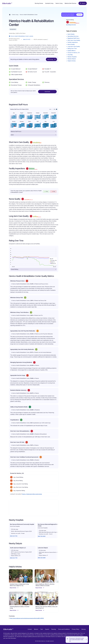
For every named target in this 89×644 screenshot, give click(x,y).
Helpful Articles (72, 61)
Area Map (70, 55)
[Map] (34, 508)
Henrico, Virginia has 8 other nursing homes (32, 494)
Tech (42, 629)
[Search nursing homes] (83, 3)
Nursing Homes (39, 3)
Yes (46, 192)
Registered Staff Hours (74, 38)
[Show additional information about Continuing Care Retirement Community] (50, 69)
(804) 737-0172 (27, 39)
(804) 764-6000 (42, 536)
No (53, 192)
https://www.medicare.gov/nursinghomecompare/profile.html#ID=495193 (27, 618)
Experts (47, 629)
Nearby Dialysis (72, 59)
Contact (30, 629)
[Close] (86, 640)
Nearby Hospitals (72, 57)
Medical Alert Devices (70, 3)
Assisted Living (49, 3)
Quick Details (71, 34)
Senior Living (59, 3)
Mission (36, 629)
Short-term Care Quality (74, 40)
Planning (54, 629)
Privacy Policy (76, 629)
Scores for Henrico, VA (74, 53)
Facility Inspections (73, 42)
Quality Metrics (72, 51)
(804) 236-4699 (42, 558)
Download (79, 15)
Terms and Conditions (64, 629)
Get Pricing (51, 59)
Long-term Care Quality (74, 46)
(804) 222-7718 (14, 558)
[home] (7, 3)
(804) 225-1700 (14, 536)
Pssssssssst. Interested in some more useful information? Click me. (77, 640)
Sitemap (84, 629)
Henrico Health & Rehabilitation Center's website (21, 36)
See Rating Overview (71, 25)
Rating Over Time (72, 48)
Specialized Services (73, 36)
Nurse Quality (71, 44)
